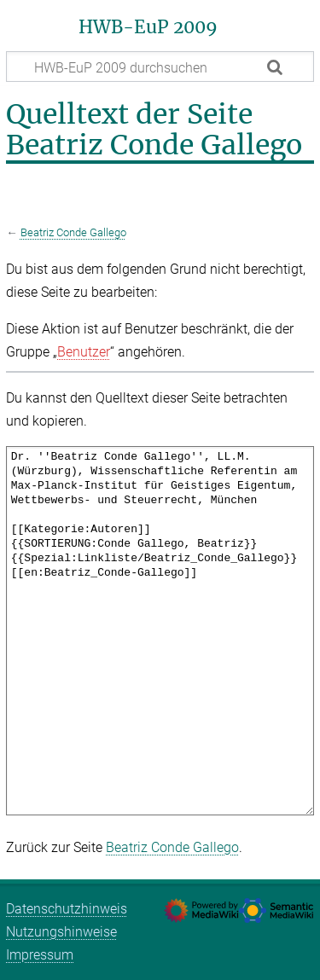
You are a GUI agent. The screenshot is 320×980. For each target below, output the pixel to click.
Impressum (40, 955)
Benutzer (84, 352)
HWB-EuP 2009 (148, 27)
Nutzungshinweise (61, 932)
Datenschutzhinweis (67, 909)
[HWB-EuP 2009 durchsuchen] (160, 67)
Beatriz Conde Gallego (73, 232)
